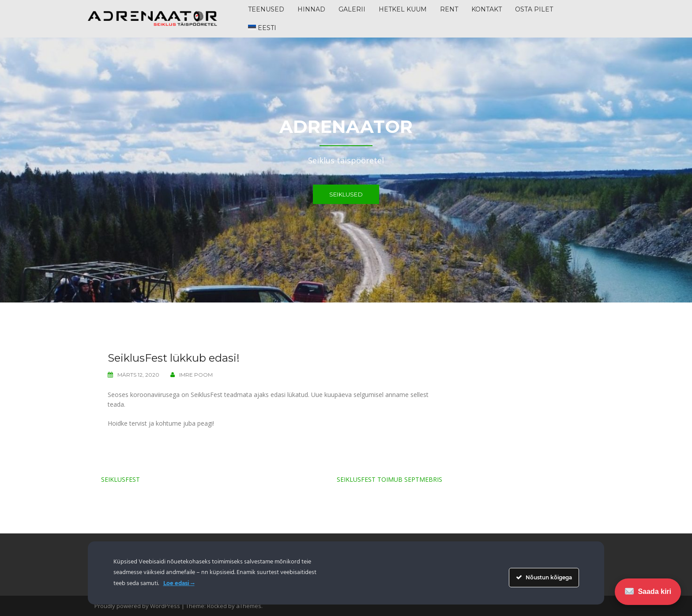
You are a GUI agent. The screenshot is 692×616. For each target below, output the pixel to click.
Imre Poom (196, 375)
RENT (449, 9)
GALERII (352, 9)
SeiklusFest (120, 479)
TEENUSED (266, 9)
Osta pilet (534, 9)
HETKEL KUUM (403, 9)
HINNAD (311, 9)
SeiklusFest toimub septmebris (389, 479)
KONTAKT (487, 9)
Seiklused (346, 194)
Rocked (217, 606)
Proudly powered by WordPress (137, 606)
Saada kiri (648, 592)
